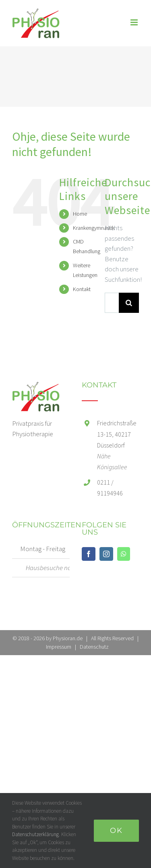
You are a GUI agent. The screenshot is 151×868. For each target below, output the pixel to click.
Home (80, 214)
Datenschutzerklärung (35, 834)
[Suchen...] (112, 303)
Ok (116, 831)
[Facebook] (89, 554)
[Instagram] (106, 554)
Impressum (59, 647)
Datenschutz (94, 647)
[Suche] (129, 303)
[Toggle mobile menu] (135, 22)
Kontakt (82, 289)
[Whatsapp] (124, 554)
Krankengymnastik (94, 228)
